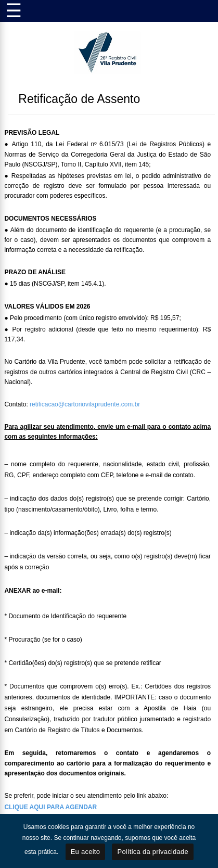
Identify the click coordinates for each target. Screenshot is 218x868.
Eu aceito (85, 852)
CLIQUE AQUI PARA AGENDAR (50, 807)
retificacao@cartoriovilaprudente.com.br (85, 404)
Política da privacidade (153, 852)
